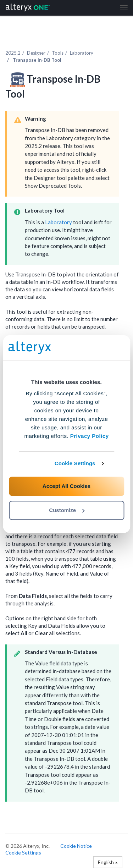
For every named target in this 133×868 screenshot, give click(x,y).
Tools (58, 53)
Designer (36, 53)
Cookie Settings (75, 463)
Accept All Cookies (66, 486)
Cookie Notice (76, 846)
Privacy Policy (90, 436)
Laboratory (82, 53)
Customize (67, 510)
